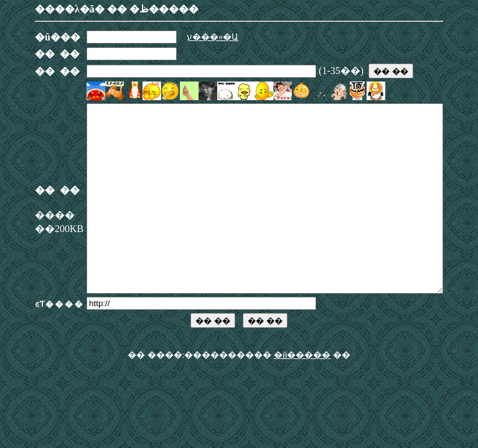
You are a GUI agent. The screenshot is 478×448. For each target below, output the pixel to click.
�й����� (302, 392)
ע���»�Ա (191, 37)
